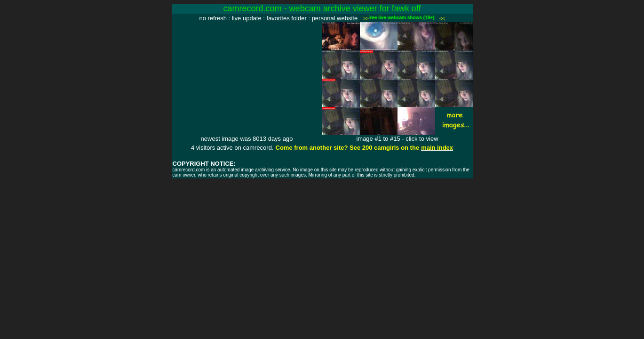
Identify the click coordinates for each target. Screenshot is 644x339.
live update (247, 18)
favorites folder (287, 18)
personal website (335, 18)
